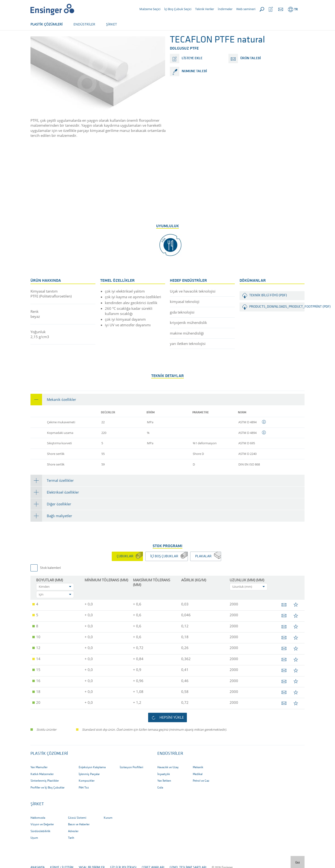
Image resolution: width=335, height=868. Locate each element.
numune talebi (194, 87)
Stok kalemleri (50, 584)
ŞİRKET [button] (112, 24)
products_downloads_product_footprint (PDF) (277, 322)
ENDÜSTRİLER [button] (84, 24)
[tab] (167, 415)
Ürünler (79, 40)
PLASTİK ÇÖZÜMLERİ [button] (47, 24)
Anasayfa (38, 40)
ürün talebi (251, 74)
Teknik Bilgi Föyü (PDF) (268, 311)
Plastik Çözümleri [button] (49, 769)
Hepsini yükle (172, 733)
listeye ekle (192, 74)
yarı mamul (59, 40)
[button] (167, 415)
